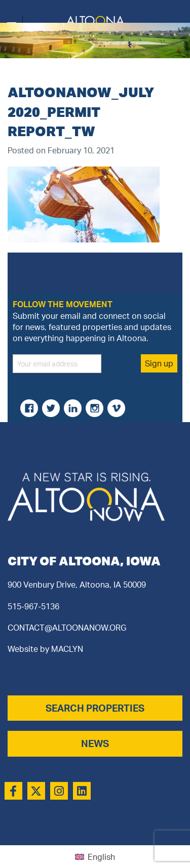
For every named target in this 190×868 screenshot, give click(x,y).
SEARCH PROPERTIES (95, 708)
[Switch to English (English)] (95, 857)
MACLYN (67, 649)
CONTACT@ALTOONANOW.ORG (67, 628)
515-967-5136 (33, 606)
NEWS (95, 743)
